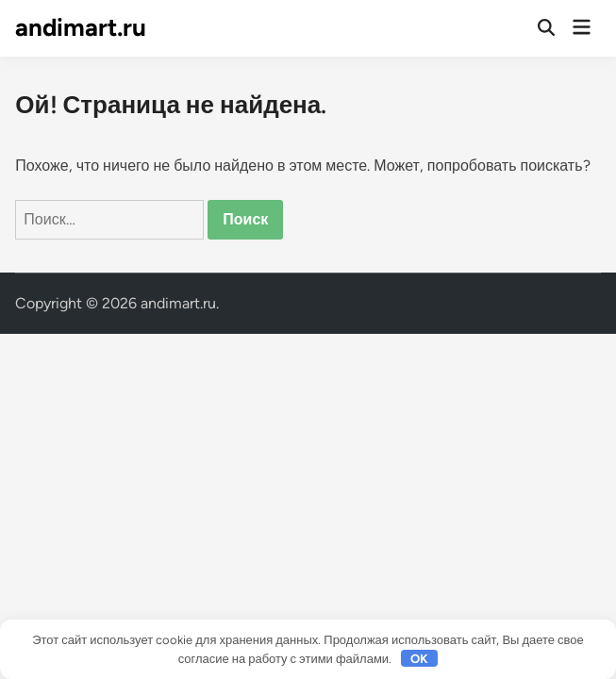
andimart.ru (81, 27)
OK (419, 659)
